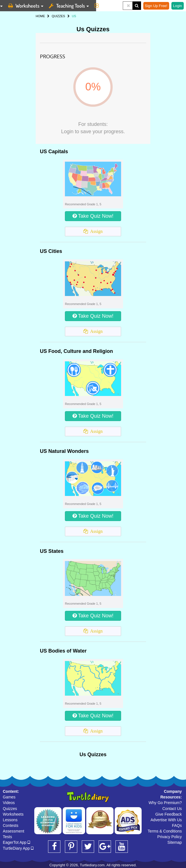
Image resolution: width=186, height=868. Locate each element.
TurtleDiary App (18, 848)
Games (9, 797)
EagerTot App (16, 842)
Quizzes (10, 809)
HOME (40, 16)
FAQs (177, 825)
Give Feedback (169, 814)
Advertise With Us (166, 820)
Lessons (10, 820)
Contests (11, 825)
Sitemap (175, 842)
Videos (9, 803)
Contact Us (172, 809)
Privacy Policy (170, 837)
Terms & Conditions (165, 831)
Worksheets (13, 814)
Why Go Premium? (165, 803)
